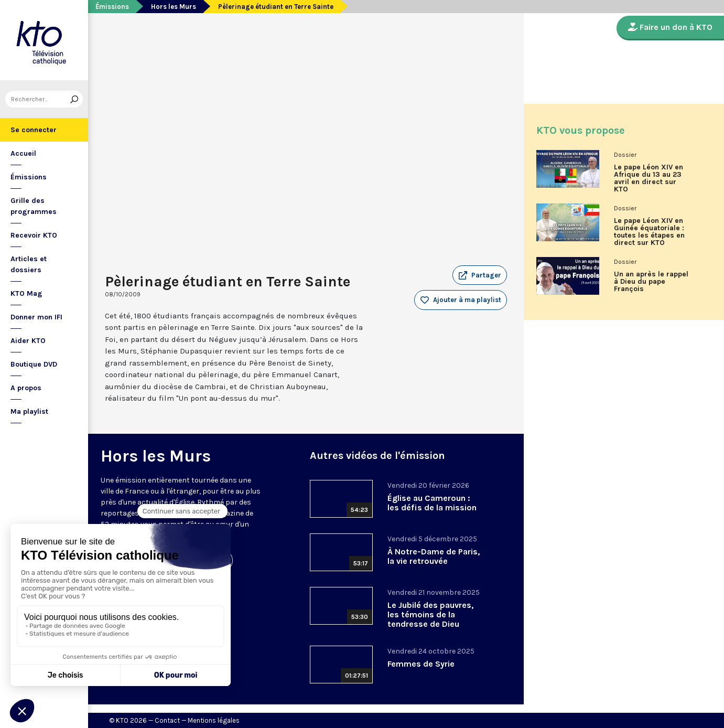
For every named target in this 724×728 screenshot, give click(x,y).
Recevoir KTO (34, 235)
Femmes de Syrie (421, 664)
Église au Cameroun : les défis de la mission (432, 503)
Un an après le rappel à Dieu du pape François (651, 282)
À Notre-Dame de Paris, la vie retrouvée (434, 556)
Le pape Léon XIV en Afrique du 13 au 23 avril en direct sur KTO (649, 178)
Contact (167, 720)
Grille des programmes (34, 206)
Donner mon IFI (36, 317)
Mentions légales (214, 720)
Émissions (29, 177)
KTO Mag (26, 293)
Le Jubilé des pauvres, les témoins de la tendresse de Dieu (430, 614)
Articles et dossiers (29, 264)
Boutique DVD (34, 364)
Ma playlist (29, 411)
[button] (480, 275)
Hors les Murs (174, 7)
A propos (26, 388)
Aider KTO (28, 341)
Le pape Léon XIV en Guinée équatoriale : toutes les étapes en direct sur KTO (649, 232)
